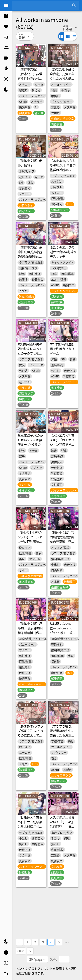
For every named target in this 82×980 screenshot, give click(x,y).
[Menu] (6, 5)
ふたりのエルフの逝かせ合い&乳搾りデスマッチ (63, 252)
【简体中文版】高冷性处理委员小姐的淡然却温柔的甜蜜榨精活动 (30, 254)
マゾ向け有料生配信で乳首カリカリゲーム (62, 349)
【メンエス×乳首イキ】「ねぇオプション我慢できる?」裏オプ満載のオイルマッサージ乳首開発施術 (63, 447)
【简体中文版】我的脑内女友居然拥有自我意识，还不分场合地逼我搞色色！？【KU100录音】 (62, 544)
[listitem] (6, 16)
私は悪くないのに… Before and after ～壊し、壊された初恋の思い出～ (63, 633)
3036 (21, 951)
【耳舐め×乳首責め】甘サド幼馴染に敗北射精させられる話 (30, 824)
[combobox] (42, 5)
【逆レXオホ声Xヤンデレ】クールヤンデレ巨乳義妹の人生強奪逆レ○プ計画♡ (30, 541)
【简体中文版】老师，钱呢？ (30, 163)
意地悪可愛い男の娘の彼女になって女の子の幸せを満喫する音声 (30, 351)
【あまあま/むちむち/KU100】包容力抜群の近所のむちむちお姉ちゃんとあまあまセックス (63, 170)
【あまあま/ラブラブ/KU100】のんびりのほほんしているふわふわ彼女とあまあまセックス (31, 735)
